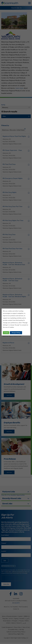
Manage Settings (16, 333)
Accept (6, 333)
